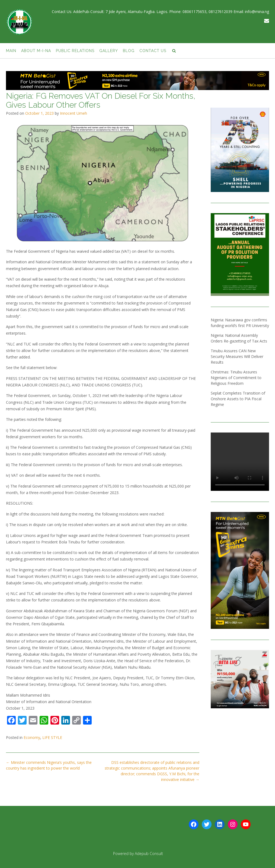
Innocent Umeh (73, 113)
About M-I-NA (36, 51)
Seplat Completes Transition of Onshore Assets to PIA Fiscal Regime (238, 399)
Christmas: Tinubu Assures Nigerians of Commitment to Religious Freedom (236, 378)
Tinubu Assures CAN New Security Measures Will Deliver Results (237, 356)
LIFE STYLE (52, 737)
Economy (32, 737)
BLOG (129, 51)
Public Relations (75, 51)
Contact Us (153, 51)
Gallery (109, 51)
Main (11, 51)
